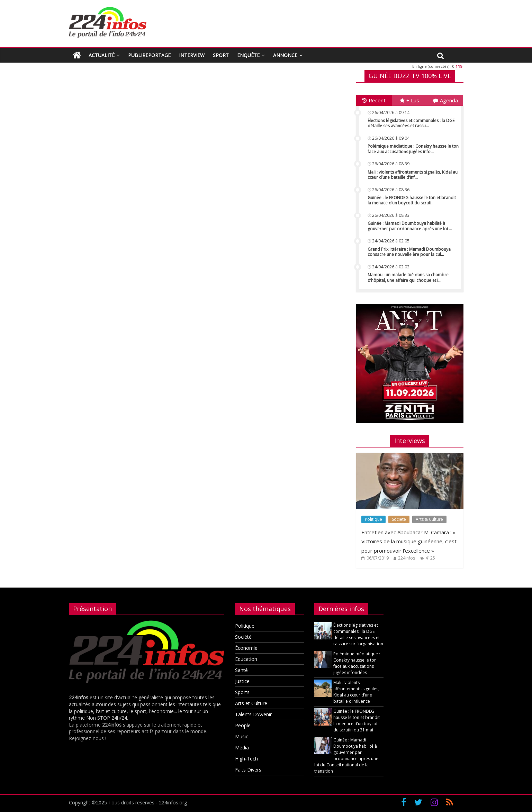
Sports (242, 692)
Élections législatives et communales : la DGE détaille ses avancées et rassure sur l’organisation (358, 634)
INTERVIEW (192, 55)
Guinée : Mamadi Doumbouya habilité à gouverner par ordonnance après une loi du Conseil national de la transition (346, 755)
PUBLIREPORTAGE (149, 55)
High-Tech (246, 759)
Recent (374, 100)
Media (242, 748)
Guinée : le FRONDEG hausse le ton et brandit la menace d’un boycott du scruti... (412, 200)
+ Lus (409, 100)
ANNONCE (285, 55)
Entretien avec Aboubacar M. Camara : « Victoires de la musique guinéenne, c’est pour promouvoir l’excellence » (409, 541)
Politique (373, 519)
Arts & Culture (429, 519)
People (243, 725)
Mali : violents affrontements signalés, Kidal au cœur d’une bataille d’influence (356, 692)
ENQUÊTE (248, 55)
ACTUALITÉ (102, 55)
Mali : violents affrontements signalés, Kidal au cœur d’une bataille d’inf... (413, 175)
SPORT (221, 55)
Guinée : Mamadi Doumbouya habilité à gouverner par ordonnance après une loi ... (410, 226)
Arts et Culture (251, 703)
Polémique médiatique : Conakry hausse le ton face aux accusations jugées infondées (357, 663)
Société (243, 637)
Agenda (445, 100)
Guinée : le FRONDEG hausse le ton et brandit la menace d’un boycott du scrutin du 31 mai (357, 721)
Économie (246, 648)
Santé (241, 670)
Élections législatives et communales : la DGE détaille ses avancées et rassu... (411, 123)
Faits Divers (248, 770)
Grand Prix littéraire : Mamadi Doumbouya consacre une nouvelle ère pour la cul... (409, 252)
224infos (407, 558)
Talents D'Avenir (253, 714)
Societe (399, 519)
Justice (242, 681)
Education (246, 659)
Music (242, 736)
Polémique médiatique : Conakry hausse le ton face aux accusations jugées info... (413, 149)
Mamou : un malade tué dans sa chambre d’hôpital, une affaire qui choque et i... (408, 278)
